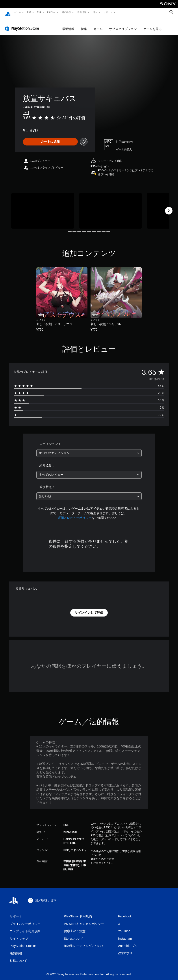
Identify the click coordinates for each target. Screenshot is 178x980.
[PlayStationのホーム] (8, 12)
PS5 (29, 12)
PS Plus (51, 12)
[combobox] (89, 449)
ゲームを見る (152, 25)
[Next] (169, 207)
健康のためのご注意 (102, 855)
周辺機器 (66, 12)
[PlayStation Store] (23, 24)
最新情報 (82, 12)
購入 (95, 12)
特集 (84, 25)
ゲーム (17, 12)
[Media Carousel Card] (43, 207)
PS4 (39, 12)
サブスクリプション (123, 25)
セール (98, 25)
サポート (108, 12)
